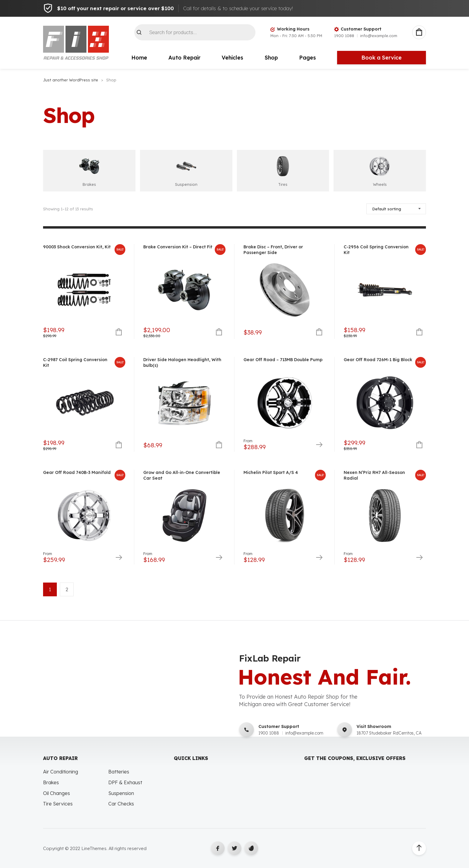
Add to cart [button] (119, 332)
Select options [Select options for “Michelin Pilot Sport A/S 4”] (319, 558)
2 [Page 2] (67, 589)
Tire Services (58, 804)
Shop (271, 58)
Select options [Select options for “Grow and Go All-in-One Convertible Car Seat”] (219, 558)
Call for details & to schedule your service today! (238, 8)
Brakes (51, 782)
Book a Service (382, 58)
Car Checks (121, 804)
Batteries (119, 772)
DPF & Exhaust (125, 782)
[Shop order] (396, 209)
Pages (307, 58)
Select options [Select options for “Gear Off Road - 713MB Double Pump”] (319, 445)
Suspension (121, 793)
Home (139, 58)
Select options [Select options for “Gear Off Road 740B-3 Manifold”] (119, 558)
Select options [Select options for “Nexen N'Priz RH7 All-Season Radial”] (419, 558)
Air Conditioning (61, 772)
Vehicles (232, 58)
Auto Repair (184, 58)
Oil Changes (57, 793)
